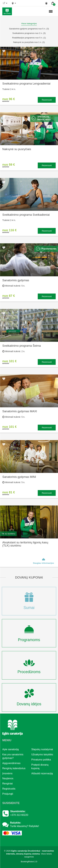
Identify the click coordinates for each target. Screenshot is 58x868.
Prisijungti (8, 794)
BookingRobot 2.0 (29, 862)
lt (5, 3)
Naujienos (8, 778)
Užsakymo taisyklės (42, 754)
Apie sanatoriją (11, 749)
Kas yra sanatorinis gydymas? (13, 756)
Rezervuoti (47, 100)
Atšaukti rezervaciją (42, 773)
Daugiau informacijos (43, 561)
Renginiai (8, 784)
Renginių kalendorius (14, 768)
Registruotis (9, 789)
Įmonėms (7, 773)
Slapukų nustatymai (42, 749)
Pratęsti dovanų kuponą (40, 767)
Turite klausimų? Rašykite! (25, 826)
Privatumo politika (41, 760)
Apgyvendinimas (11, 763)
